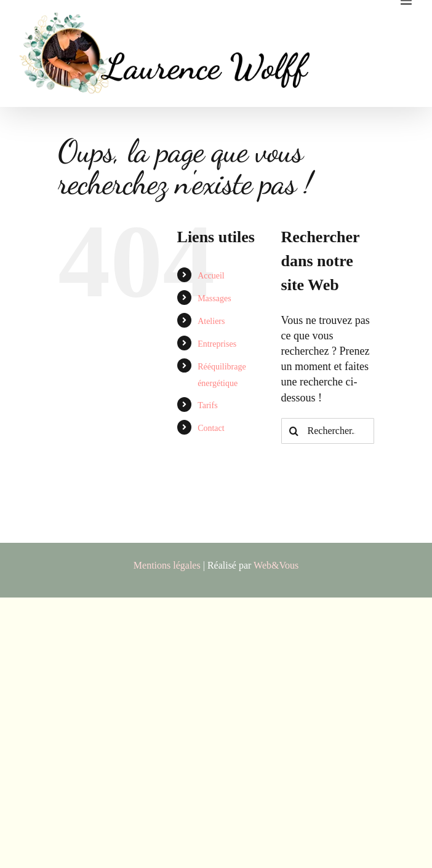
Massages (214, 298)
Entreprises (217, 344)
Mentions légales (167, 565)
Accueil (211, 276)
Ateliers (211, 321)
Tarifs (207, 405)
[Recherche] (294, 431)
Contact (211, 428)
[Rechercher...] (328, 431)
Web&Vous (276, 565)
